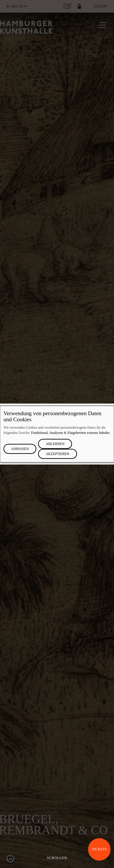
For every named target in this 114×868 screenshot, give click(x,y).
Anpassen (20, 449)
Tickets (99, 849)
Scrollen (57, 858)
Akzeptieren (57, 454)
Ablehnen (55, 444)
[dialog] (57, 434)
